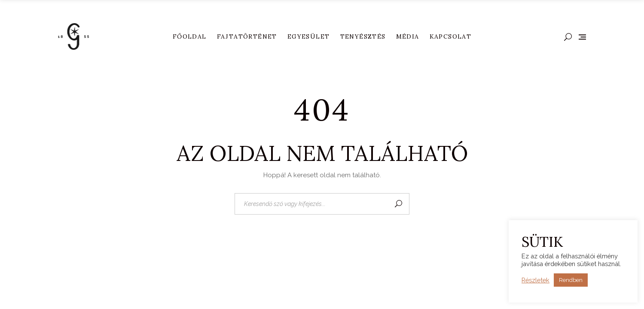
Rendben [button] (571, 280)
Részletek (536, 280)
